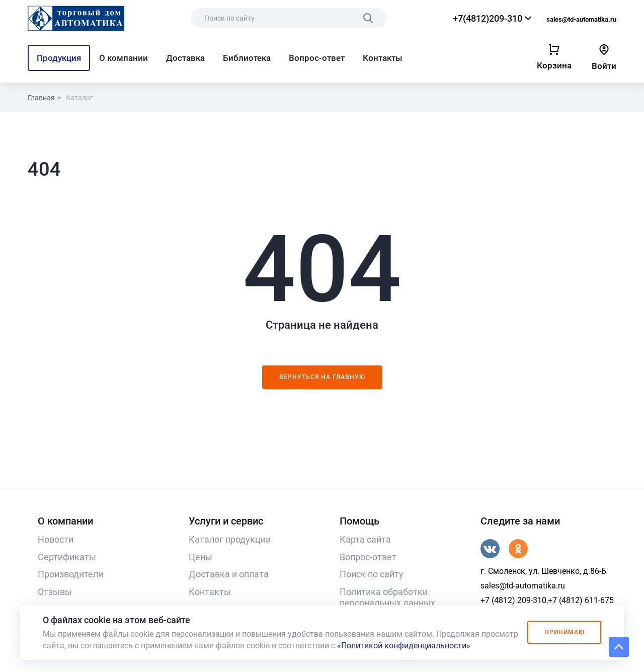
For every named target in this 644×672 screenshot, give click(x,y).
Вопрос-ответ (317, 58)
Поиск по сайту (372, 574)
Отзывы (55, 592)
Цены (200, 557)
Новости (56, 539)
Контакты (383, 58)
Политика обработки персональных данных (387, 598)
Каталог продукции (230, 539)
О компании (124, 58)
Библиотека (247, 58)
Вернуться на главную (322, 377)
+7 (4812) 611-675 (581, 600)
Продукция (59, 58)
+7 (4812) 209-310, (514, 600)
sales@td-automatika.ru (581, 19)
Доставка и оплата (229, 574)
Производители (70, 574)
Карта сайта (365, 539)
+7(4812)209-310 (488, 18)
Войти (604, 66)
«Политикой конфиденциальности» (404, 646)
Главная (41, 98)
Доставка (185, 58)
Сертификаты (67, 557)
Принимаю (564, 632)
